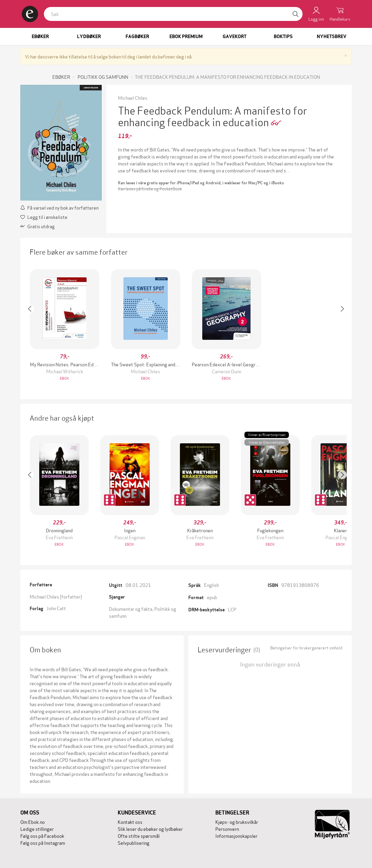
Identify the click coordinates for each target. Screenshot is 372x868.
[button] (33, 325)
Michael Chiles (133, 98)
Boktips (283, 36)
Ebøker (40, 36)
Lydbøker (89, 36)
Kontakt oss (130, 822)
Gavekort (235, 36)
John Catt (56, 608)
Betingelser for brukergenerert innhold (306, 648)
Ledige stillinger (37, 829)
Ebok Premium (186, 36)
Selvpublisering (134, 843)
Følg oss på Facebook (42, 836)
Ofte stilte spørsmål (139, 836)
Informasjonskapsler (236, 836)
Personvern (227, 829)
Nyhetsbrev (332, 36)
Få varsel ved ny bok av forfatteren (59, 207)
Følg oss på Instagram (43, 843)
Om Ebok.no (33, 822)
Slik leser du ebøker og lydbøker (150, 829)
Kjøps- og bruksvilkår (237, 822)
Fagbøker (137, 36)
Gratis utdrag (37, 226)
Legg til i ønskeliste (44, 217)
